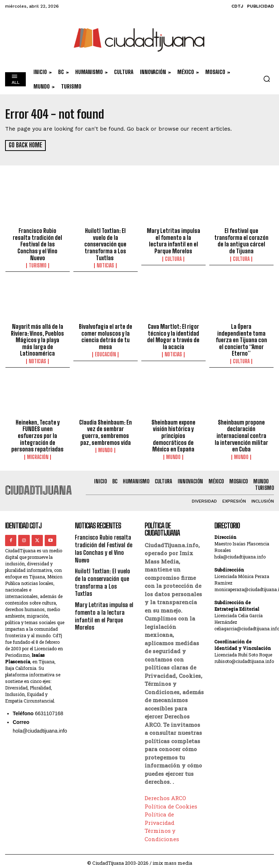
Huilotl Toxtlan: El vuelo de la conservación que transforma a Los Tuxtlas (106, 241)
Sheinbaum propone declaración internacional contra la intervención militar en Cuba (241, 433)
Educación (105, 352)
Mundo (105, 447)
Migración (38, 447)
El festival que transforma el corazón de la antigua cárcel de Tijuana (241, 241)
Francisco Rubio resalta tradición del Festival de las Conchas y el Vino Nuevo (37, 244)
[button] (267, 79)
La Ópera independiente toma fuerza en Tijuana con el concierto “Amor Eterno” (241, 335)
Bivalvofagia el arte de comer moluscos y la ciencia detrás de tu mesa (105, 335)
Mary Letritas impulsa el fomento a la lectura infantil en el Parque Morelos (173, 241)
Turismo (38, 265)
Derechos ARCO (165, 795)
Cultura (173, 258)
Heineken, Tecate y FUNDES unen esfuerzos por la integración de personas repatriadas (38, 430)
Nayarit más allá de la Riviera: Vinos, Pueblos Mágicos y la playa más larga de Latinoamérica (37, 338)
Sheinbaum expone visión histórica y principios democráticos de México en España (173, 433)
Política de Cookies (171, 803)
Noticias (105, 258)
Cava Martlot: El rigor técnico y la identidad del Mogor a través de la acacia (173, 335)
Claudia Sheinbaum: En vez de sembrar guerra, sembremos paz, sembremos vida (105, 430)
